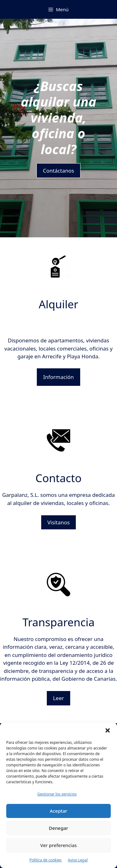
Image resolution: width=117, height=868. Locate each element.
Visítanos (59, 522)
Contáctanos (59, 171)
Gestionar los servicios (57, 794)
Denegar (59, 828)
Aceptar (59, 811)
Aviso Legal (78, 860)
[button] (108, 730)
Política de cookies (45, 860)
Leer (58, 698)
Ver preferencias (58, 845)
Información (58, 377)
